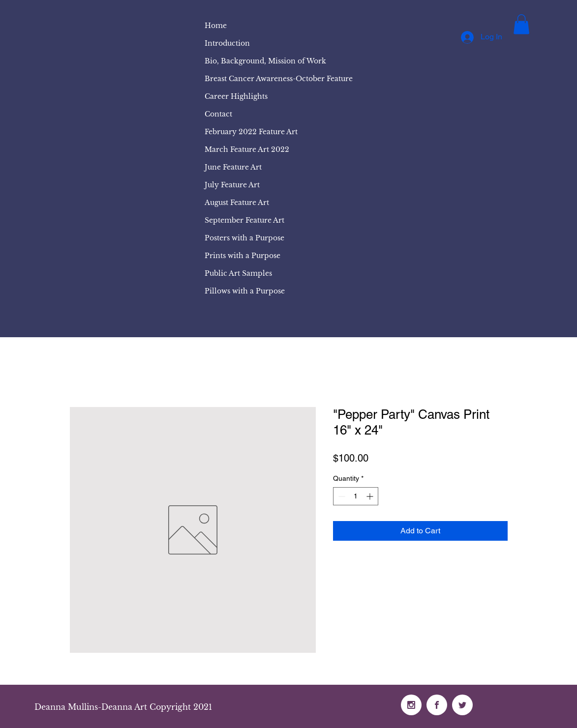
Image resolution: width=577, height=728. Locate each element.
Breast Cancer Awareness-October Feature (279, 79)
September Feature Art (244, 220)
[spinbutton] (356, 496)
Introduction (227, 43)
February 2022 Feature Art (251, 132)
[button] (521, 24)
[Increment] (371, 496)
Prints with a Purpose (243, 256)
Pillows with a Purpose (245, 291)
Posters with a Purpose (244, 238)
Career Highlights (236, 96)
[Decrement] (341, 496)
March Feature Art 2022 (247, 149)
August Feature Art (237, 203)
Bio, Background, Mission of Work (265, 61)
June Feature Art (233, 167)
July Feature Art (232, 185)
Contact (218, 114)
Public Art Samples (238, 273)
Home (216, 26)
